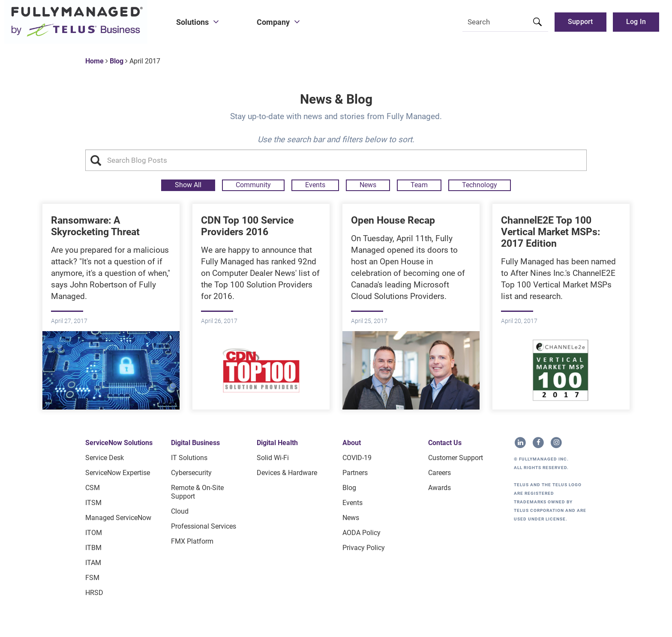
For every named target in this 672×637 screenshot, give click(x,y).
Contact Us (445, 443)
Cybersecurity (191, 473)
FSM (92, 578)
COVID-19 (357, 458)
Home (94, 61)
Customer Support (456, 458)
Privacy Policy (364, 548)
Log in (636, 22)
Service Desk (105, 458)
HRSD (94, 593)
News (368, 185)
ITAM (93, 563)
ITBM (93, 548)
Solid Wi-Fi (273, 458)
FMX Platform (192, 541)
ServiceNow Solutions (119, 443)
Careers (439, 473)
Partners (355, 473)
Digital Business (195, 443)
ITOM (94, 533)
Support (580, 22)
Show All (188, 185)
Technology (480, 185)
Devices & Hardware (287, 473)
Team (419, 185)
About (352, 443)
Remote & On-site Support (197, 492)
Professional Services (204, 526)
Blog (117, 61)
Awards (439, 488)
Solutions (192, 22)
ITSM (93, 503)
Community (253, 185)
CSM (93, 488)
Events (315, 185)
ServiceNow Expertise (118, 473)
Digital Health (277, 443)
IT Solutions (189, 458)
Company (273, 22)
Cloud (180, 511)
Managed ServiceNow (118, 518)
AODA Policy (361, 533)
